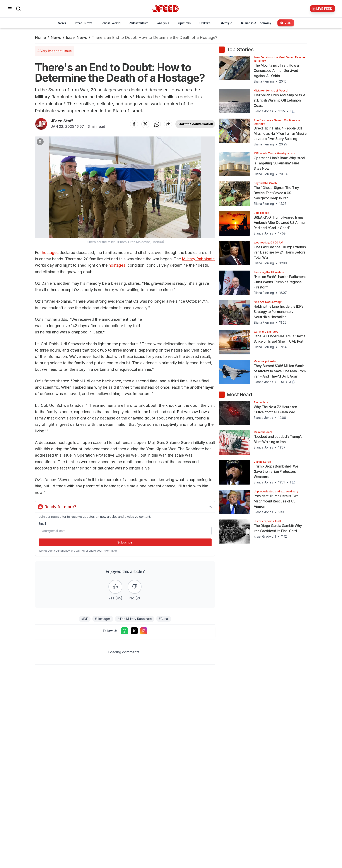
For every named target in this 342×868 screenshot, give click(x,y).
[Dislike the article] (135, 587)
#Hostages (103, 619)
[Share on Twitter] (145, 124)
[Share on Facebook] (134, 124)
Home (40, 37)
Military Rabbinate (198, 259)
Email (42, 524)
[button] (125, 190)
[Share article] (168, 124)
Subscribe (125, 542)
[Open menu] (10, 9)
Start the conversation (195, 124)
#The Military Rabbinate (135, 619)
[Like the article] (115, 587)
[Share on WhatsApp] (157, 124)
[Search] (18, 9)
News (56, 37)
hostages (50, 253)
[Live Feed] (323, 9)
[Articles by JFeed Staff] (41, 124)
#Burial (164, 619)
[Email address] (125, 531)
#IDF (85, 619)
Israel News (76, 37)
